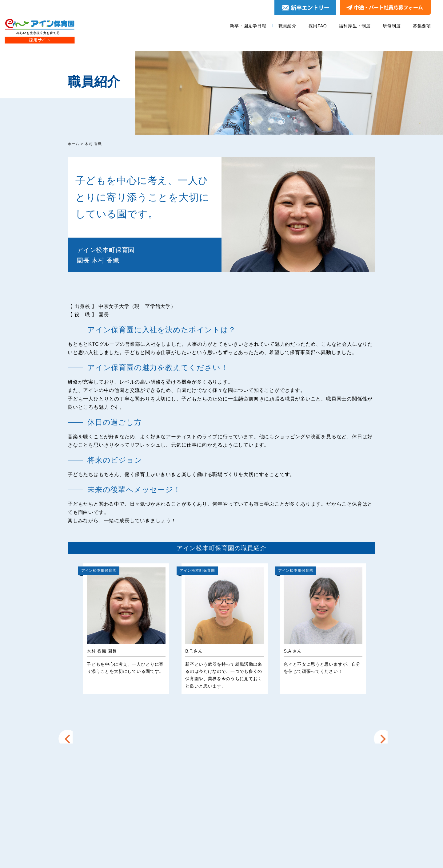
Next (380, 625)
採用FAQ (318, 26)
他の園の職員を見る (221, 718)
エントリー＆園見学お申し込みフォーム (323, 782)
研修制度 (392, 26)
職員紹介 (287, 26)
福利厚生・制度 (355, 26)
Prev (69, 625)
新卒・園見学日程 (248, 26)
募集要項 (422, 26)
